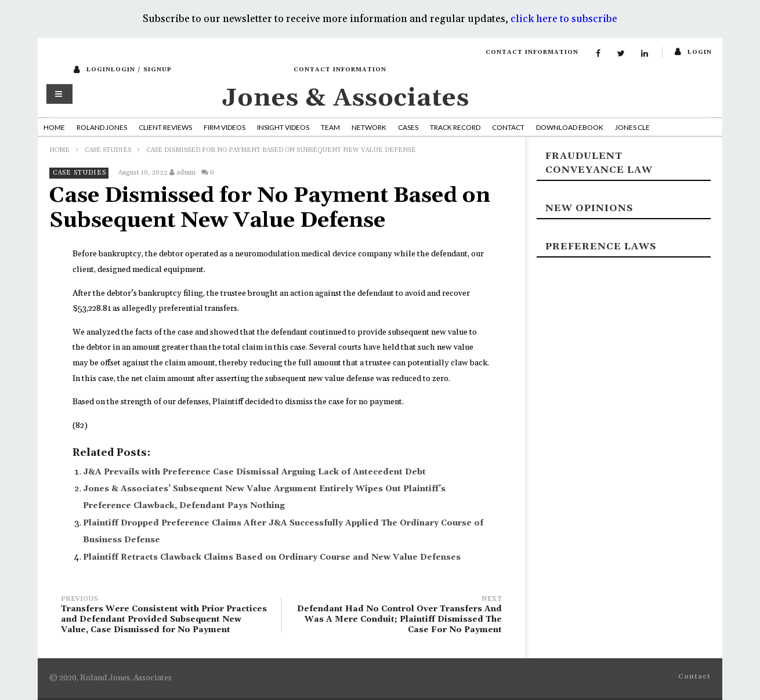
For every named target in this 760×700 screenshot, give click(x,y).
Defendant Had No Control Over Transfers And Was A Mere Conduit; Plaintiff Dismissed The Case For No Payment (397, 616)
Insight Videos (283, 127)
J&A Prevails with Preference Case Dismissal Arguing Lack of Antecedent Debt (254, 472)
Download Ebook (570, 127)
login (700, 52)
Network (369, 127)
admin (186, 173)
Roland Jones (102, 127)
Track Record (455, 127)
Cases (408, 127)
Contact (508, 127)
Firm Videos (225, 127)
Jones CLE (632, 127)
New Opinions (589, 208)
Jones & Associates (346, 98)
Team (330, 127)
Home (54, 127)
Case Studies (108, 150)
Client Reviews (165, 127)
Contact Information (532, 52)
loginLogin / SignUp (129, 70)
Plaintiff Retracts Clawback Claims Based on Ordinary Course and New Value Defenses (272, 557)
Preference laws (601, 246)
